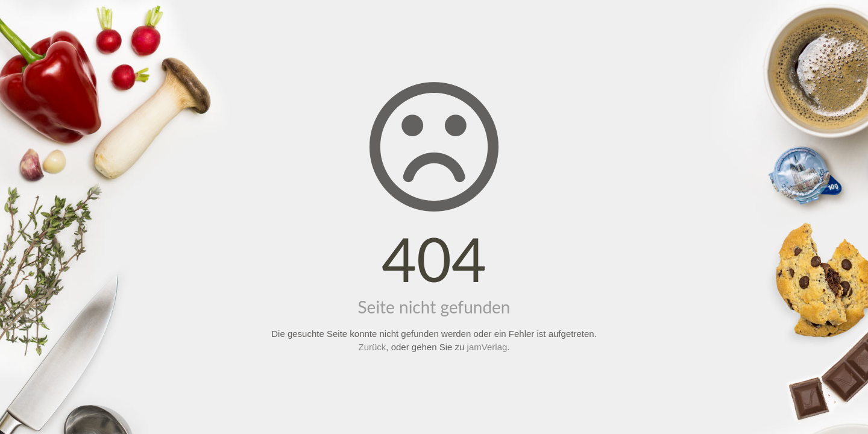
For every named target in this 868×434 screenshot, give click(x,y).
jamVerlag (487, 347)
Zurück (373, 347)
